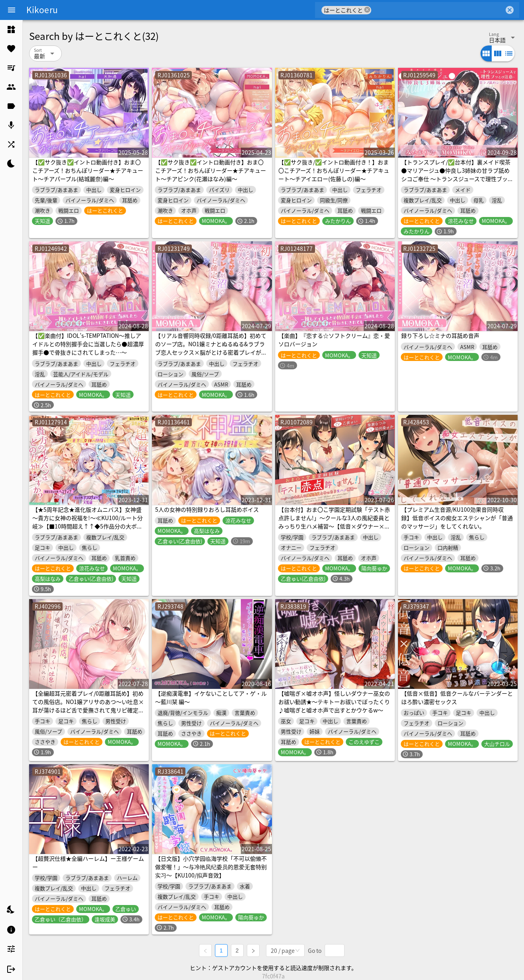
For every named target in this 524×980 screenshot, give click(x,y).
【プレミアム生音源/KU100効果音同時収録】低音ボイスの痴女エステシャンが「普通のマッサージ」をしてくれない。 (457, 518)
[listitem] (11, 30)
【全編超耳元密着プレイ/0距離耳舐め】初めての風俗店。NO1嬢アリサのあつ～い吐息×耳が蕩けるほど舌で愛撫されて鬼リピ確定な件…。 (88, 706)
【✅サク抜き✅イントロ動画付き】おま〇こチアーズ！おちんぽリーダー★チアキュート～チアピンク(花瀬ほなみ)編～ (211, 170)
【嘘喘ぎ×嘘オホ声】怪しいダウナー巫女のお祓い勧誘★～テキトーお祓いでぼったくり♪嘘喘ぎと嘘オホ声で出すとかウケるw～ (334, 702)
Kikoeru (42, 10)
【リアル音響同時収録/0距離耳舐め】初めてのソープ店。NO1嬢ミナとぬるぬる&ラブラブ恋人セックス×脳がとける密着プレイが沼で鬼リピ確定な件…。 (211, 348)
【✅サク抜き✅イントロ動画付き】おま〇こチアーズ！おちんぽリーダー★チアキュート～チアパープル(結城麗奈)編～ (88, 170)
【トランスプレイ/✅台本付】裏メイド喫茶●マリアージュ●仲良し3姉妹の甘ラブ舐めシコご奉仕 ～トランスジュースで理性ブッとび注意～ (457, 175)
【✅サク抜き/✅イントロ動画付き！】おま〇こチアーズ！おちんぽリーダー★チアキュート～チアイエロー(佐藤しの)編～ (334, 170)
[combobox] (438, 10)
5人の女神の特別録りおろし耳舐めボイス (207, 509)
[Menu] (12, 10)
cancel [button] (367, 10)
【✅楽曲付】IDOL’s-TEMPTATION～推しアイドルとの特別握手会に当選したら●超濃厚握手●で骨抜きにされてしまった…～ (88, 344)
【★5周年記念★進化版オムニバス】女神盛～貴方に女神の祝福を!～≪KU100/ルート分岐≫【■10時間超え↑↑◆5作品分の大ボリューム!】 (88, 522)
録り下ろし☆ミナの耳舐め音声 (440, 335)
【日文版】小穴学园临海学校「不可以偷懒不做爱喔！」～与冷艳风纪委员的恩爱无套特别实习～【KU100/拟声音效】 (211, 867)
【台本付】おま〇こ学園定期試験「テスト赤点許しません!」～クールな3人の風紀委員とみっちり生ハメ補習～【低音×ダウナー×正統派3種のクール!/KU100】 (334, 522)
